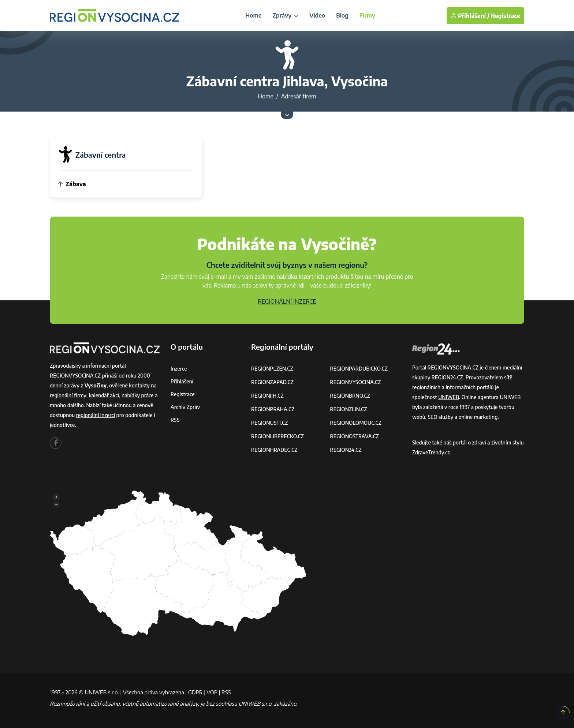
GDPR (195, 692)
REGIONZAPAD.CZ (272, 382)
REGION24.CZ (346, 450)
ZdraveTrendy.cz (431, 452)
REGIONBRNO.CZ (350, 396)
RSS (175, 420)
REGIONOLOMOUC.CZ (356, 423)
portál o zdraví (469, 442)
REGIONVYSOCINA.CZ (356, 382)
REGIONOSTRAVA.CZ (355, 436)
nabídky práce (138, 395)
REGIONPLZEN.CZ (272, 369)
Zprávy (285, 15)
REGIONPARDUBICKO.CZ (359, 369)
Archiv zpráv (185, 407)
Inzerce (179, 369)
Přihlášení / (470, 16)
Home (253, 15)
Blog (342, 15)
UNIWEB (449, 397)
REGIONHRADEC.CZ (274, 450)
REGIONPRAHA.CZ (273, 409)
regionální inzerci (96, 415)
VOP (212, 692)
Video (317, 15)
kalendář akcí (104, 395)
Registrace (506, 16)
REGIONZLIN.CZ (349, 409)
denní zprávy (65, 385)
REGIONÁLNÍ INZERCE (287, 301)
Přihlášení (182, 381)
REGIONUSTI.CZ (270, 423)
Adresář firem (299, 96)
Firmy (367, 15)
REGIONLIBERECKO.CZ (277, 436)
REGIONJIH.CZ (267, 396)
